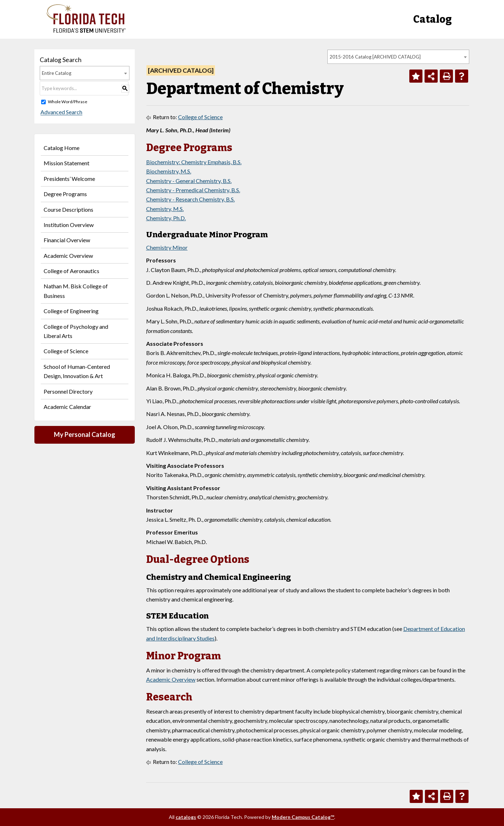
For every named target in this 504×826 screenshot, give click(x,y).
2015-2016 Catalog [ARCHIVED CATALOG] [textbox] (375, 57)
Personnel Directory (68, 391)
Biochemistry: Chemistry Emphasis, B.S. (194, 162)
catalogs (186, 817)
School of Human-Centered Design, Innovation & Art (77, 371)
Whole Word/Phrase (68, 102)
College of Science (66, 351)
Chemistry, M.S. (165, 209)
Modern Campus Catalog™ (303, 817)
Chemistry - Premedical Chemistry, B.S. (193, 190)
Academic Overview (68, 256)
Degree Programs (65, 194)
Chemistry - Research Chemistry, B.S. (190, 199)
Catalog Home (62, 148)
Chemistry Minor (167, 247)
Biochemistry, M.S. (169, 171)
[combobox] (398, 57)
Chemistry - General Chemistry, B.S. (189, 181)
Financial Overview (67, 240)
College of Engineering (71, 311)
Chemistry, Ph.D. (166, 218)
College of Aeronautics (71, 271)
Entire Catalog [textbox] (57, 73)
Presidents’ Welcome (69, 179)
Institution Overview (69, 225)
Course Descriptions (68, 209)
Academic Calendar (67, 407)
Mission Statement (67, 163)
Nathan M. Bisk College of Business (76, 291)
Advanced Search (61, 112)
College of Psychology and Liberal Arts (76, 331)
